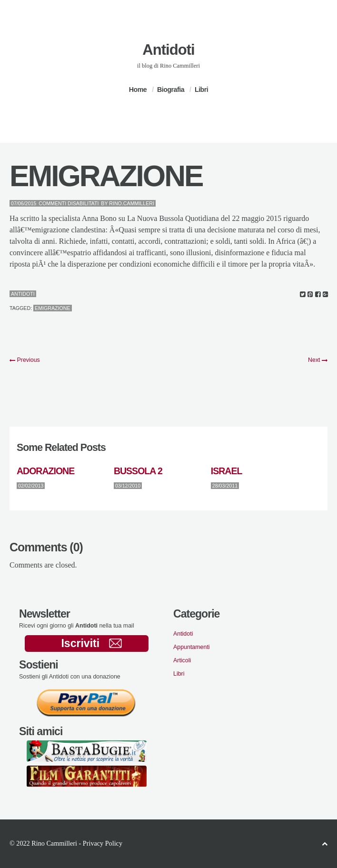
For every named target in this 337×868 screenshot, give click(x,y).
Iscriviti (91, 643)
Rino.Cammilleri (132, 203)
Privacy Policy (103, 843)
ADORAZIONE (45, 471)
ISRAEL (227, 471)
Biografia (171, 90)
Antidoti (168, 50)
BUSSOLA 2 (138, 471)
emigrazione (53, 308)
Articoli (182, 660)
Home (138, 90)
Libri (201, 90)
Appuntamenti (192, 647)
